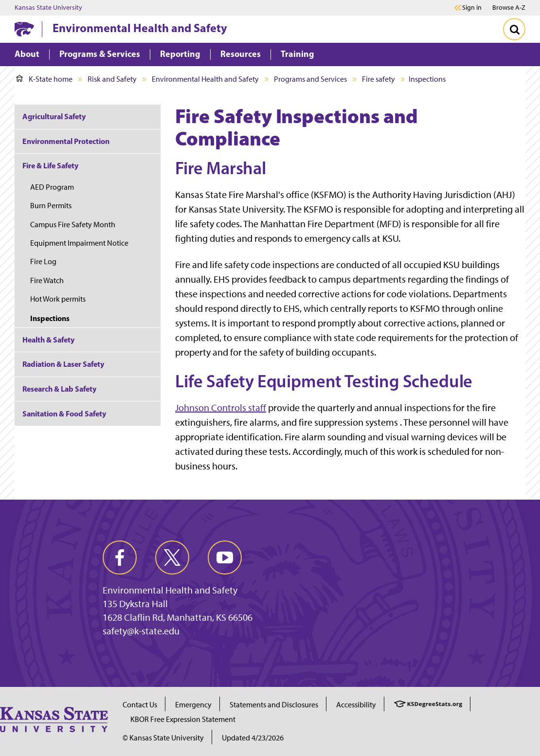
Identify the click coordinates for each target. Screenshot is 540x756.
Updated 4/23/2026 (253, 738)
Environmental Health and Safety (140, 28)
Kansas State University (48, 8)
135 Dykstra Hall (135, 604)
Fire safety (378, 79)
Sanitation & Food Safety (64, 414)
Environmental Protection (66, 141)
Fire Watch (47, 280)
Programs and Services (310, 79)
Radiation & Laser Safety (63, 364)
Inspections (50, 318)
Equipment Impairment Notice (79, 243)
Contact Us (140, 705)
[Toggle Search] (514, 29)
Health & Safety (48, 340)
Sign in (472, 8)
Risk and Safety (112, 79)
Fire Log (43, 261)
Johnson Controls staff (221, 408)
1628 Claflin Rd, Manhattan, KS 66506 (178, 617)
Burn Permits (51, 206)
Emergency (193, 705)
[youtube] (225, 558)
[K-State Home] (24, 29)
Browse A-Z (509, 8)
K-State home (44, 79)
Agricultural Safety (54, 116)
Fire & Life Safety (50, 165)
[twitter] (172, 558)
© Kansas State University (163, 738)
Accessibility (356, 705)
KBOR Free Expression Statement (183, 719)
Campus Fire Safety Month (73, 225)
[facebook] (120, 558)
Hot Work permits (58, 299)
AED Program (52, 187)
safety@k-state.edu (141, 631)
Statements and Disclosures (274, 705)
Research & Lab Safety (59, 389)
